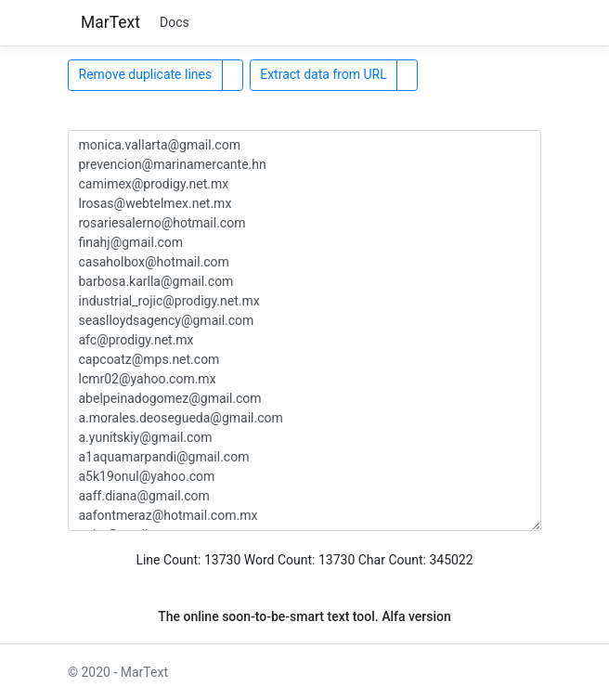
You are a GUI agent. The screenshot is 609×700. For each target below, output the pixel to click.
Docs (175, 22)
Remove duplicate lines (146, 74)
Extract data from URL (324, 74)
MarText (110, 22)
